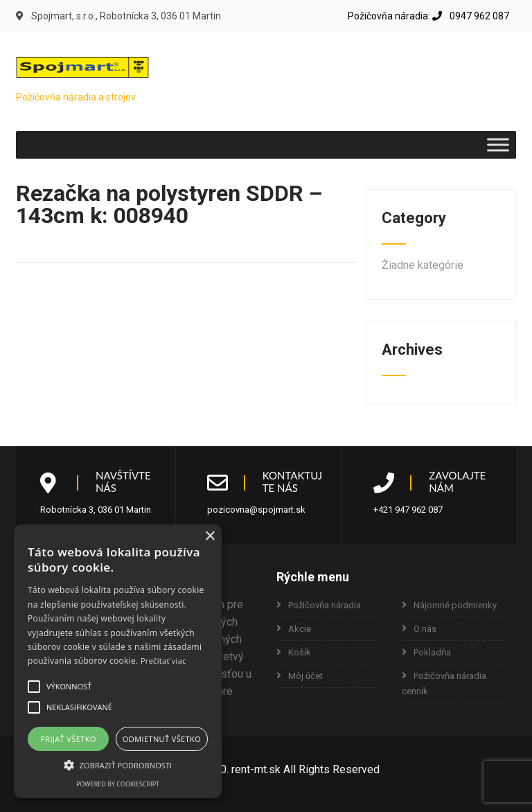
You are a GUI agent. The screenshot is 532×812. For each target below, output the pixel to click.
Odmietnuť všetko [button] (162, 739)
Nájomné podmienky (455, 605)
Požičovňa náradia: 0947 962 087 (428, 16)
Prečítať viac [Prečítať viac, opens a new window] (163, 661)
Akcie (300, 629)
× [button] (210, 537)
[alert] (118, 661)
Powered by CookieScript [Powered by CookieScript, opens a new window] (118, 784)
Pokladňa (432, 652)
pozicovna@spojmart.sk (256, 510)
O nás (425, 629)
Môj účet (305, 676)
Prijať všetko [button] (68, 739)
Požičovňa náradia (325, 605)
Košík (300, 652)
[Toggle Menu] (498, 144)
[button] (34, 687)
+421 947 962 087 (408, 510)
